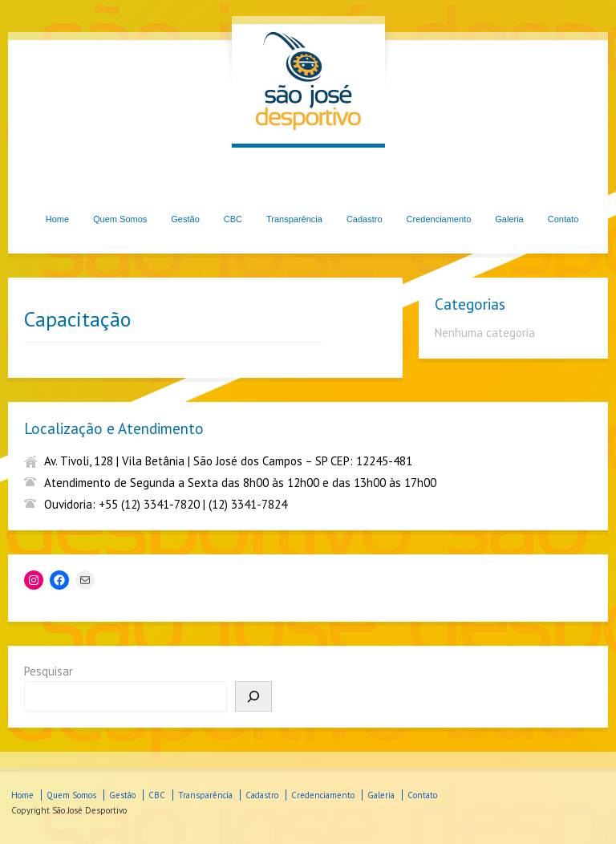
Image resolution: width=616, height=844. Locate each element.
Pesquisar (49, 671)
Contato (563, 219)
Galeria (509, 219)
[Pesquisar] (253, 696)
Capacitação (77, 319)
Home (57, 219)
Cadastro (365, 219)
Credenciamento (439, 219)
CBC (233, 219)
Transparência (294, 219)
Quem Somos (120, 219)
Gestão (185, 219)
